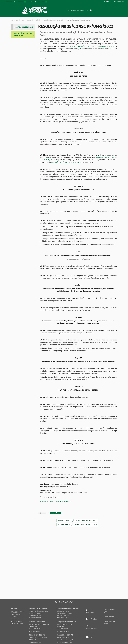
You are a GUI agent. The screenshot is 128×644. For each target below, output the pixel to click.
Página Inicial (14, 20)
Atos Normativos (26, 20)
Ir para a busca (31, 2)
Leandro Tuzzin (55, 513)
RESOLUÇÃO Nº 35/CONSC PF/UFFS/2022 (24, 35)
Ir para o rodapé (42, 2)
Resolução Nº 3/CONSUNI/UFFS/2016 (65, 162)
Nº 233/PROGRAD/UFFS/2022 (81, 46)
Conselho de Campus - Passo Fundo (54, 20)
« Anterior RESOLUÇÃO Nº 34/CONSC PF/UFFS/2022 (77, 520)
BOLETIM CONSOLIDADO (24, 27)
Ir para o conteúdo (10, 2)
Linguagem (107, 2)
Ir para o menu (21, 2)
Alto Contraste (119, 2)
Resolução (37, 20)
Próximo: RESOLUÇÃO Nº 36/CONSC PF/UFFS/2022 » (77, 525)
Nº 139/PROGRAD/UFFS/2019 (104, 46)
